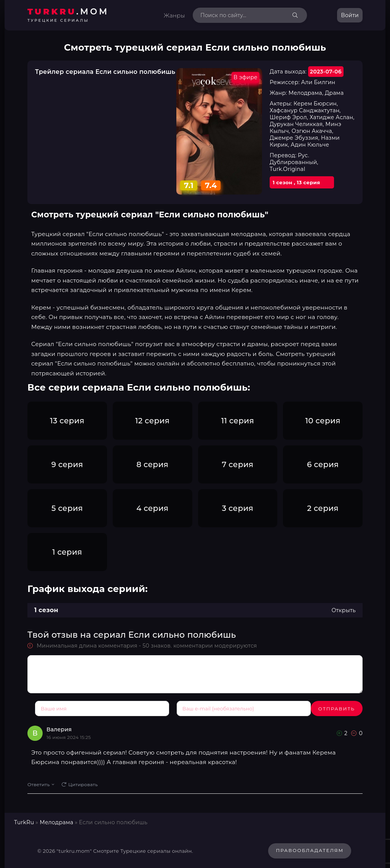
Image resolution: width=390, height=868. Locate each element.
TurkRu (24, 820)
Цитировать (80, 783)
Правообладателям (310, 849)
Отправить (53, 709)
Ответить (41, 783)
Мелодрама (56, 820)
